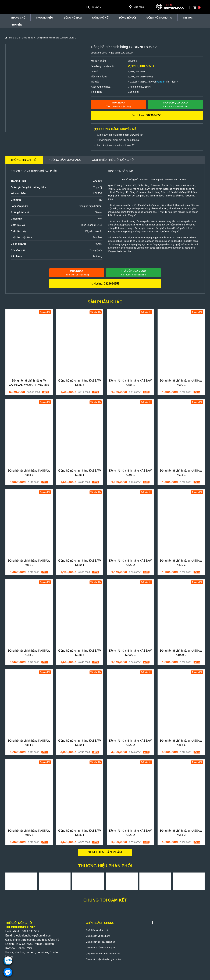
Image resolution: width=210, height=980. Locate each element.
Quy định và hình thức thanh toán (103, 954)
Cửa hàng (136, 7)
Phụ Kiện (16, 25)
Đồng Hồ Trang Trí (159, 18)
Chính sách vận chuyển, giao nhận (103, 959)
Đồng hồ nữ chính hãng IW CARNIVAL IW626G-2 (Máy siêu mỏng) (29, 385)
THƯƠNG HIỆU (44, 18)
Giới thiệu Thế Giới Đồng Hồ (113, 160)
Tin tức (188, 18)
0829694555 (174, 8)
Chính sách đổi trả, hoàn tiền (100, 942)
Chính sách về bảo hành (98, 936)
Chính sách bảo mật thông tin (101, 948)
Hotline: (147, 115)
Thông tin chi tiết (24, 160)
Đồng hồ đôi (127, 18)
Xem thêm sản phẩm (105, 852)
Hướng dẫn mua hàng (65, 160)
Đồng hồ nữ (100, 18)
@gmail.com (44, 936)
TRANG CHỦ (18, 18)
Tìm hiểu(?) (172, 82)
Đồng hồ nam (73, 18)
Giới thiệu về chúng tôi (97, 930)
